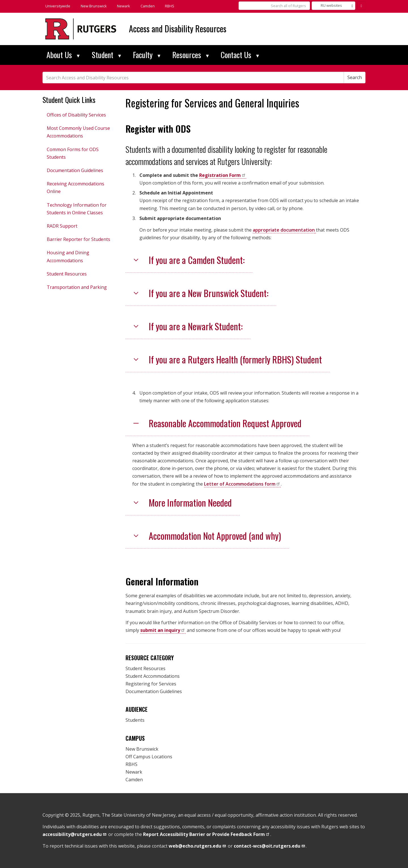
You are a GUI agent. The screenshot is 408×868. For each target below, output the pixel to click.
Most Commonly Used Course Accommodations (78, 132)
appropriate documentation (284, 230)
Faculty (147, 55)
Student (106, 55)
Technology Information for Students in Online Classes (77, 209)
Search (355, 77)
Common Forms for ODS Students (73, 153)
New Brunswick (94, 6)
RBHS (170, 6)
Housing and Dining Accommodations (68, 256)
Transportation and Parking (77, 287)
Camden (148, 6)
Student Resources (67, 274)
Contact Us (240, 55)
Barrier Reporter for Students (78, 239)
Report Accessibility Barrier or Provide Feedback (207, 834)
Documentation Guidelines (75, 170)
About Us (63, 55)
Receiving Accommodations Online (76, 188)
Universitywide (58, 6)
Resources (191, 55)
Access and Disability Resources (178, 28)
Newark (124, 6)
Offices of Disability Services (76, 115)
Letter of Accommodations (242, 484)
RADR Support (62, 226)
